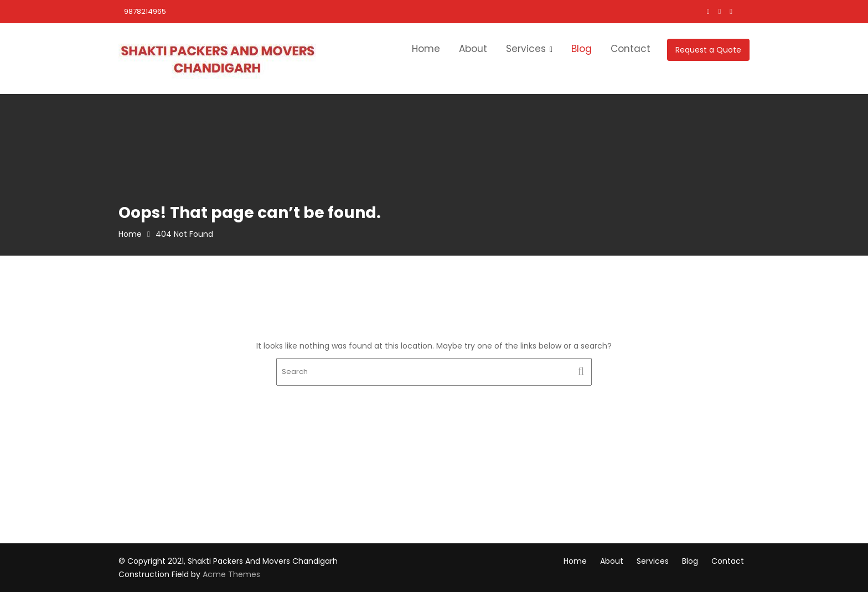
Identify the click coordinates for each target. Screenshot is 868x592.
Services (526, 49)
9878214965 (145, 11)
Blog (582, 49)
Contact (631, 49)
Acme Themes (231, 574)
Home (426, 49)
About (473, 49)
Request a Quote (708, 50)
